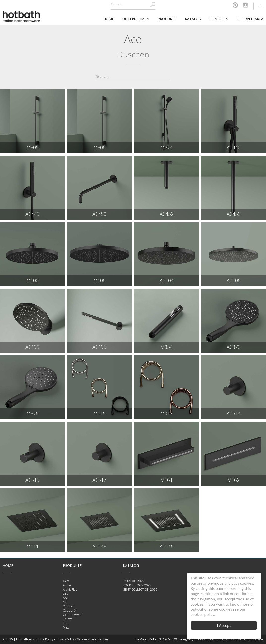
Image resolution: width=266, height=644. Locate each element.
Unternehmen (136, 19)
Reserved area (250, 19)
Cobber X (69, 611)
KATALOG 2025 (133, 581)
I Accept (224, 625)
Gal (65, 602)
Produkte (167, 19)
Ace (65, 598)
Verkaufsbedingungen (93, 639)
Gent (66, 581)
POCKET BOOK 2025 (137, 585)
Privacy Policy (65, 639)
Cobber (68, 606)
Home (8, 565)
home (109, 19)
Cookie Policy (44, 639)
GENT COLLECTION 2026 (140, 589)
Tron (66, 623)
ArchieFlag (70, 589)
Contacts (219, 19)
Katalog (193, 19)
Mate (66, 627)
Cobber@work (73, 615)
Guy (66, 594)
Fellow (67, 619)
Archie (67, 585)
